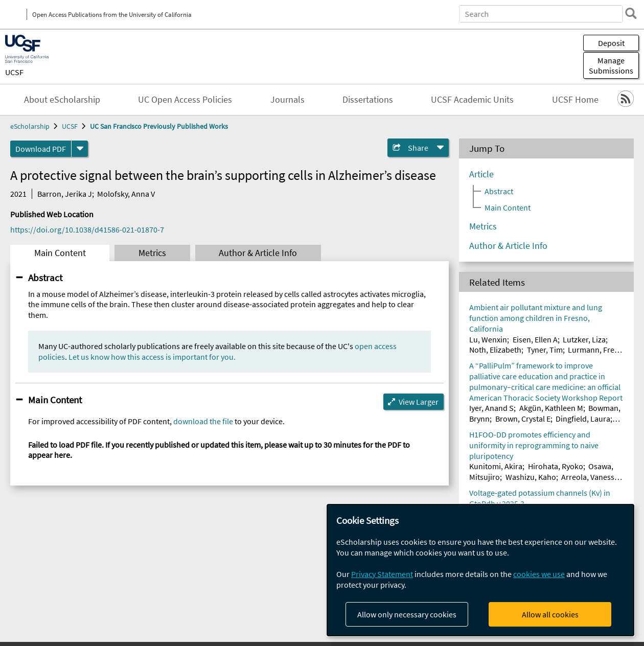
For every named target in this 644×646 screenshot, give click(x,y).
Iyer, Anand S (491, 408)
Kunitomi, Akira (496, 466)
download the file (203, 421)
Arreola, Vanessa (590, 477)
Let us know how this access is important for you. (152, 357)
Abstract (45, 278)
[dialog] (480, 570)
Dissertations (368, 100)
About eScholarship (62, 100)
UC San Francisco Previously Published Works (159, 126)
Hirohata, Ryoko (556, 466)
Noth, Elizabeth (495, 350)
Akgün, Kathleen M (551, 408)
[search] (631, 13)
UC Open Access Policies (185, 100)
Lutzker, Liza (584, 339)
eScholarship (30, 126)
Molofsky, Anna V (126, 194)
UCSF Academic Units (472, 100)
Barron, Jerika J (65, 194)
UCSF (14, 72)
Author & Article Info (258, 253)
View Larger (419, 402)
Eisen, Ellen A (535, 339)
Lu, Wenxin (488, 339)
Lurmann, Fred (593, 350)
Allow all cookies (550, 614)
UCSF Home (575, 100)
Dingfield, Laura (583, 419)
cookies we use (539, 574)
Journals (287, 100)
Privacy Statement (382, 574)
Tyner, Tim (545, 350)
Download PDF (41, 149)
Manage (611, 65)
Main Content (60, 253)
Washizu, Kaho (531, 477)
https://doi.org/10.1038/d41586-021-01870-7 (87, 229)
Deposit (611, 43)
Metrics (152, 253)
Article (481, 174)
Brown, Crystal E (523, 419)
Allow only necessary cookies (407, 614)
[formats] (80, 149)
